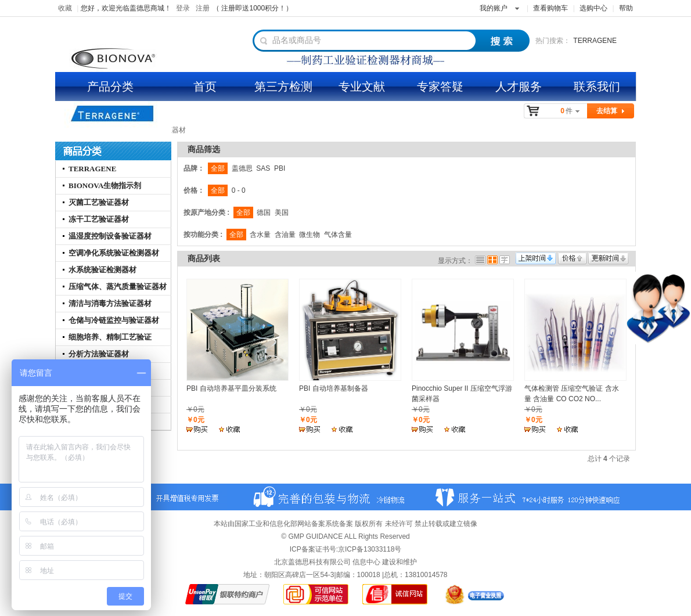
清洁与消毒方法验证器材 (110, 303)
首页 (205, 87)
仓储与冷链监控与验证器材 (114, 320)
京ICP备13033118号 (370, 549)
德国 (264, 212)
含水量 (260, 235)
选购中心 (593, 8)
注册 (203, 8)
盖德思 (242, 168)
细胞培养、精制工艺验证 (110, 337)
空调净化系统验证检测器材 (114, 253)
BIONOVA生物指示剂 (105, 185)
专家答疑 (440, 87)
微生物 (309, 235)
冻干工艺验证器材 (99, 219)
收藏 (65, 8)
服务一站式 (528, 497)
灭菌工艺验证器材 (99, 202)
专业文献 (362, 87)
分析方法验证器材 (99, 354)
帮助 (626, 8)
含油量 (285, 235)
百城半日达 (331, 497)
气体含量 (338, 235)
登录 (183, 8)
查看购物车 (550, 8)
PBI (280, 168)
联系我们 (597, 87)
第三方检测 (283, 87)
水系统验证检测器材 (102, 270)
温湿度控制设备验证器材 (110, 236)
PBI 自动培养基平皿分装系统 (231, 388)
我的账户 (494, 8)
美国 (282, 212)
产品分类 (110, 87)
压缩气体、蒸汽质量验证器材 (118, 287)
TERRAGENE (595, 41)
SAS (263, 168)
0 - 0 (239, 190)
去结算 (607, 111)
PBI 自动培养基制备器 (334, 388)
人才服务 (519, 87)
